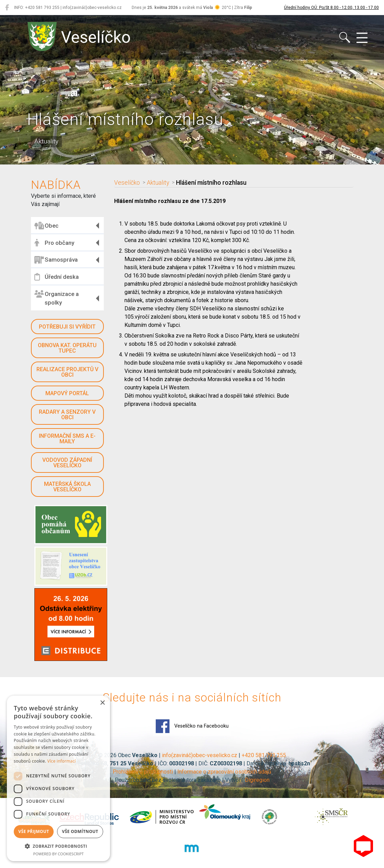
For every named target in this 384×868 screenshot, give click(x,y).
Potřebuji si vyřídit (67, 327)
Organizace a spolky (57, 298)
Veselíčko (127, 183)
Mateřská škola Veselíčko (67, 487)
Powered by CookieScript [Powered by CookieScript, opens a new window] (59, 854)
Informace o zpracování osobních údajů (224, 772)
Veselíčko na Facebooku (192, 726)
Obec (46, 226)
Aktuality (158, 183)
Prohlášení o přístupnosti (143, 772)
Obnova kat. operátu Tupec (67, 348)
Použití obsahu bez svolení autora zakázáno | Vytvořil (180, 780)
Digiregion (257, 780)
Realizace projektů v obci (67, 372)
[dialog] (58, 778)
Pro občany (54, 243)
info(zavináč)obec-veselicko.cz (200, 755)
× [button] (102, 703)
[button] (58, 846)
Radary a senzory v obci (67, 415)
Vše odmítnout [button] (80, 831)
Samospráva (56, 260)
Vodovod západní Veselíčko (67, 463)
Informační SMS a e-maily (67, 439)
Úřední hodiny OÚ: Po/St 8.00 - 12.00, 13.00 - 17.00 (331, 8)
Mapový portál (67, 393)
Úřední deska (57, 277)
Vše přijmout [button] (34, 831)
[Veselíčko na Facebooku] (7, 8)
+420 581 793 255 (264, 755)
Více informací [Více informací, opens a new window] (62, 761)
